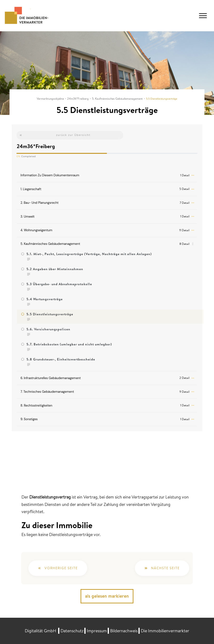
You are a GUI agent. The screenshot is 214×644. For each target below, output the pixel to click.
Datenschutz (72, 631)
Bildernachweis (124, 631)
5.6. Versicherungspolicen (48, 329)
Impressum (97, 631)
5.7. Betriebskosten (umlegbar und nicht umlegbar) (69, 344)
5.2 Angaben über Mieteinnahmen (55, 269)
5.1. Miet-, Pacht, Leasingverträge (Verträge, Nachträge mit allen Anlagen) (89, 254)
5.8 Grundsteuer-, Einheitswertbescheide (61, 359)
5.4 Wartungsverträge (45, 299)
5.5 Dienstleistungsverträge (50, 314)
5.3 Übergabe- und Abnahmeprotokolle (59, 284)
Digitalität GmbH (41, 631)
